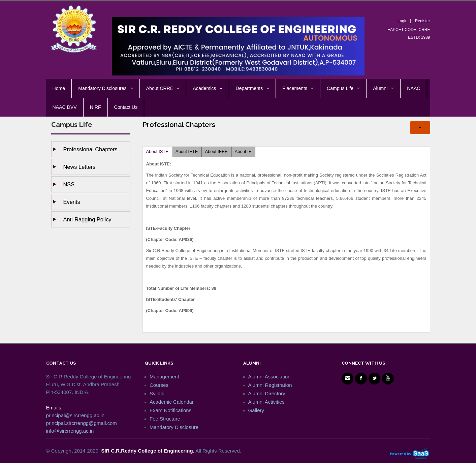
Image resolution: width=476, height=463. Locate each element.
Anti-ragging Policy (87, 219)
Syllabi (157, 393)
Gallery (256, 410)
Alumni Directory (267, 393)
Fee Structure (165, 419)
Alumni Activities (266, 402)
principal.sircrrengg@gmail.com (82, 423)
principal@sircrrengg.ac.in (75, 415)
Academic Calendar (172, 402)
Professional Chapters (90, 149)
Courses (159, 385)
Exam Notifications (170, 410)
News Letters (80, 167)
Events (72, 202)
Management (164, 377)
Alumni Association (269, 377)
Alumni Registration (270, 385)
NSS (69, 184)
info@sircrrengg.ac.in (70, 431)
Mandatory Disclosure (174, 427)
